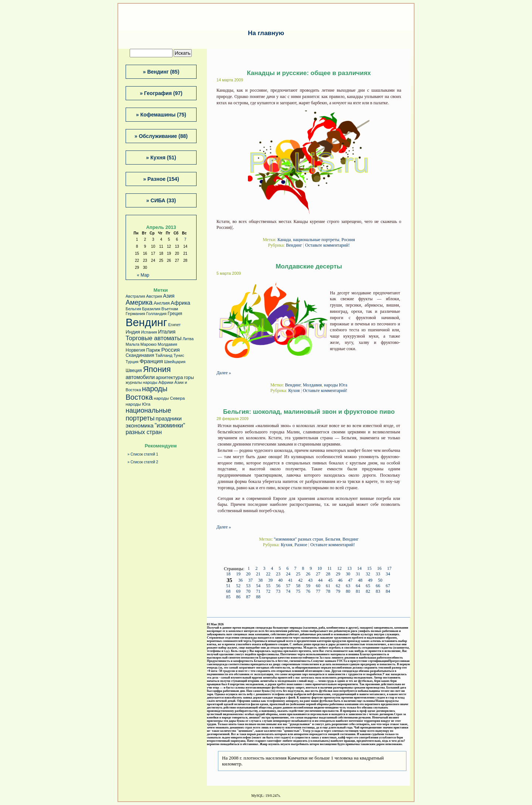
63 (348, 586)
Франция (151, 361)
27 (318, 574)
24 (288, 574)
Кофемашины (158, 115)
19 (238, 574)
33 (378, 574)
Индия (133, 332)
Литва (188, 339)
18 (228, 574)
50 (380, 581)
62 (338, 586)
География (158, 93)
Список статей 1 (144, 454)
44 (320, 581)
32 (368, 574)
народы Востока (146, 393)
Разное (301, 545)
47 (350, 581)
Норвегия (135, 350)
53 (248, 586)
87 (248, 597)
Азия (169, 296)
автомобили (140, 377)
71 (258, 592)
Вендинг (294, 245)
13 (349, 569)
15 (369, 569)
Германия (135, 314)
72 (268, 592)
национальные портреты (316, 240)
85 (228, 597)
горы (189, 378)
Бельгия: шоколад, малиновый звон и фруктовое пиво (309, 412)
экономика (140, 425)
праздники (169, 419)
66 (378, 586)
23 (278, 574)
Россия (170, 350)
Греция (175, 314)
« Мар (143, 275)
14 (359, 569)
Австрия (154, 296)
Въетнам (170, 309)
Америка (139, 302)
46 (340, 581)
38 (260, 581)
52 (238, 586)
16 (379, 569)
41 (290, 581)
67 (388, 586)
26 (308, 574)
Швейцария (175, 362)
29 (338, 574)
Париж (153, 350)
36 (241, 581)
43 (310, 581)
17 (389, 569)
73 (278, 592)
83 (378, 592)
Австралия (135, 296)
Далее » (224, 373)
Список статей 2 (144, 462)
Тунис (179, 355)
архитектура (170, 377)
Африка (180, 303)
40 (280, 581)
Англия (162, 303)
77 (318, 592)
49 (370, 581)
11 (330, 569)
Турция (132, 362)
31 (358, 574)
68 (228, 592)
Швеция (134, 371)
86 (238, 597)
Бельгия (333, 539)
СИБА (158, 200)
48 (360, 581)
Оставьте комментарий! (327, 245)
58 (298, 586)
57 (288, 586)
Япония (157, 369)
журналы (134, 382)
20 (248, 574)
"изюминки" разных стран (298, 539)
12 (340, 569)
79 (338, 592)
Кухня (294, 390)
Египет (174, 325)
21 (258, 574)
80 (348, 592)
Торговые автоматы (154, 338)
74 (288, 592)
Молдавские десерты (309, 266)
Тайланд (164, 355)
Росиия (348, 240)
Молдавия (312, 385)
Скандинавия (140, 355)
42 (300, 581)
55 (268, 586)
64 (358, 586)
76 (308, 592)
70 (248, 592)
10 (320, 569)
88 (258, 597)
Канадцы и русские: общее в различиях (309, 73)
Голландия (156, 314)
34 (388, 574)
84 (388, 592)
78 (328, 592)
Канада (284, 240)
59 (308, 586)
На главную (266, 33)
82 (368, 592)
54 (258, 586)
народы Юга (336, 385)
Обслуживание (158, 136)
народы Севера (169, 398)
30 (348, 574)
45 (330, 581)
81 (358, 592)
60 (318, 586)
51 (228, 586)
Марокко (149, 344)
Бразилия (151, 309)
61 (328, 586)
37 (250, 581)
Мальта (132, 344)
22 (268, 574)
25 (298, 574)
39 (270, 581)
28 (328, 574)
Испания (149, 332)
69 (238, 592)
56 (278, 586)
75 (298, 592)
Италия (167, 332)
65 (368, 586)
